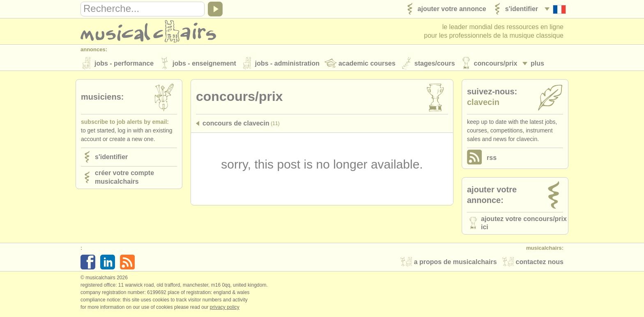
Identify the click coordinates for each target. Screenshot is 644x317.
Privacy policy (225, 308)
